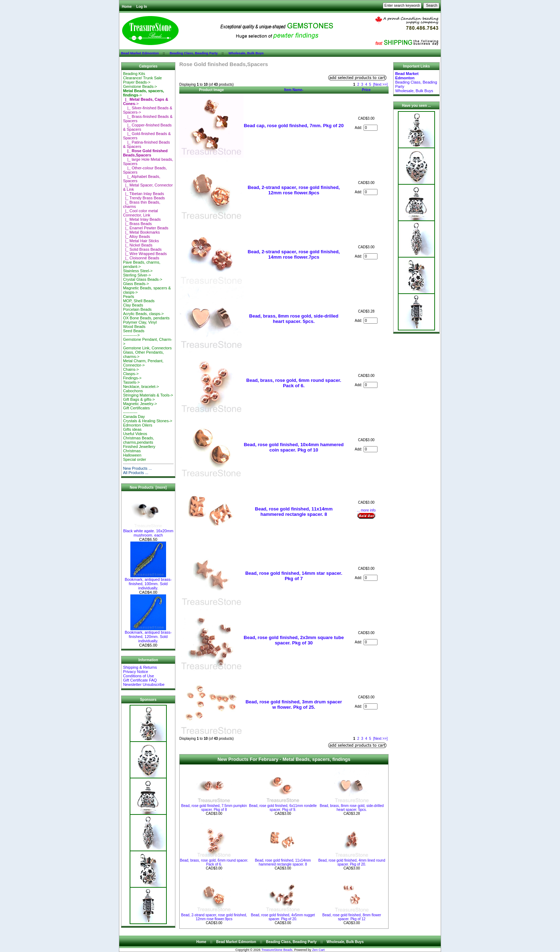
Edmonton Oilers (137, 425)
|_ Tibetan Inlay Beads (143, 194)
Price (366, 90)
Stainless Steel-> (138, 271)
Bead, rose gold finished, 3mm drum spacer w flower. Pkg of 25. (294, 704)
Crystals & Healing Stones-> (147, 421)
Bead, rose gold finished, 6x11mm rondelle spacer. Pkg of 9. (283, 808)
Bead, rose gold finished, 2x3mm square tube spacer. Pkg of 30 (294, 640)
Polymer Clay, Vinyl (140, 322)
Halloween (132, 455)
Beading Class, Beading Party (194, 53)
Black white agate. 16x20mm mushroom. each (148, 531)
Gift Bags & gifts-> (139, 399)
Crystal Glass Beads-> (142, 279)
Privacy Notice (135, 672)
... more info (366, 510)
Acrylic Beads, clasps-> (143, 314)
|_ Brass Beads (137, 224)
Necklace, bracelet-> (141, 387)
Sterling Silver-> (137, 275)
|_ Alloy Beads (136, 236)
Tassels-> (131, 382)
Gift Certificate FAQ (140, 680)
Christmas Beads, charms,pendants (138, 440)
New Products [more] (148, 487)
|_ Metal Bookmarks (141, 232)
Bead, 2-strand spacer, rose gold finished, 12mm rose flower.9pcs (294, 190)
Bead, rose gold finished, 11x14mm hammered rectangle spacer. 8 (294, 512)
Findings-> (132, 378)
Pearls (128, 296)
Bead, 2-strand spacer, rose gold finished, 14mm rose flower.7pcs (294, 254)
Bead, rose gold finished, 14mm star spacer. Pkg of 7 (294, 576)
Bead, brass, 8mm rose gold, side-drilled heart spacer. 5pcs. (294, 319)
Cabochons (133, 391)
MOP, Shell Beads (139, 301)
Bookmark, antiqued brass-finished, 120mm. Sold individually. (148, 635)
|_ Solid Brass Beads (142, 249)
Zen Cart (318, 950)
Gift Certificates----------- (136, 410)
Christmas (132, 451)
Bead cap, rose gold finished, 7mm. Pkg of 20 (294, 126)
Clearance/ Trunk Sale (142, 78)
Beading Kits (134, 74)
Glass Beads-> (136, 284)
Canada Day (134, 417)
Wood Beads (134, 327)
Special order (134, 459)
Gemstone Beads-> (140, 86)
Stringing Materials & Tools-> (148, 395)
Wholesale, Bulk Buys (246, 53)
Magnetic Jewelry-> (140, 404)
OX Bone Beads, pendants (146, 318)
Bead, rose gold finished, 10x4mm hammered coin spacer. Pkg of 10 (294, 447)
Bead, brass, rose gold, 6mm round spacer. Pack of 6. (294, 383)
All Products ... (136, 473)
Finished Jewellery (139, 447)
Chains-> (131, 369)
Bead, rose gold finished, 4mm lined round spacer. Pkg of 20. (352, 862)
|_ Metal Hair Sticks (141, 241)
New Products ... (137, 468)
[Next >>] (381, 84)
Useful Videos (135, 434)
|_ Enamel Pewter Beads (146, 228)
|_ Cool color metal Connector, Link (140, 213)
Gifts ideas (132, 429)
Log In (142, 7)
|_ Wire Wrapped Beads (145, 254)
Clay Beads (133, 305)
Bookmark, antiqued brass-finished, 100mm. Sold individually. (148, 582)
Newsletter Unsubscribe (144, 684)
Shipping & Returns (140, 667)
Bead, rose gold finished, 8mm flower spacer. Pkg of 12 (352, 917)
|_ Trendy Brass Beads (144, 198)
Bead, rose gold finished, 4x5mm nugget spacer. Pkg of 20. (283, 917)
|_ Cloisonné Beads (141, 258)
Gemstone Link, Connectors (147, 348)
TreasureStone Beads (277, 950)
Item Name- (294, 90)
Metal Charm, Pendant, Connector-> (143, 363)
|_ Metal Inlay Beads (142, 219)
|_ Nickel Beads (137, 245)
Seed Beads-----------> (134, 333)
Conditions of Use (138, 676)
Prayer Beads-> (137, 82)
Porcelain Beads (137, 309)
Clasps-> (131, 374)
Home (127, 7)
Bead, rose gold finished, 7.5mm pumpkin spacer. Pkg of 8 (214, 808)
